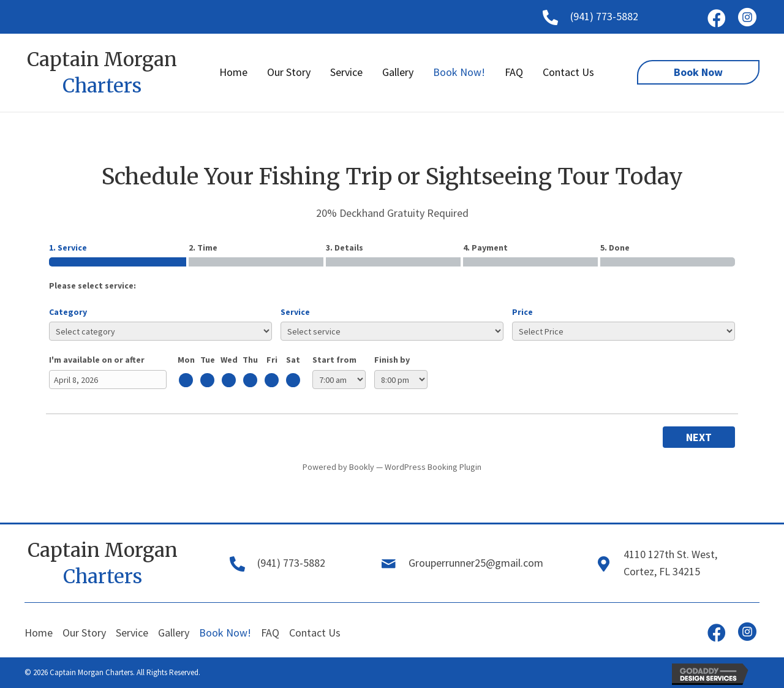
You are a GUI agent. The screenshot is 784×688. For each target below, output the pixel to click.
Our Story (84, 633)
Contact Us (315, 633)
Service (295, 312)
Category (68, 312)
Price (522, 312)
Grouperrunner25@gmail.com (476, 563)
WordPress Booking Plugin (433, 467)
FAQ (270, 633)
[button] (717, 18)
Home (39, 633)
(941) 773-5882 (604, 16)
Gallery (174, 633)
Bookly (362, 467)
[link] (233, 73)
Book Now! (225, 633)
